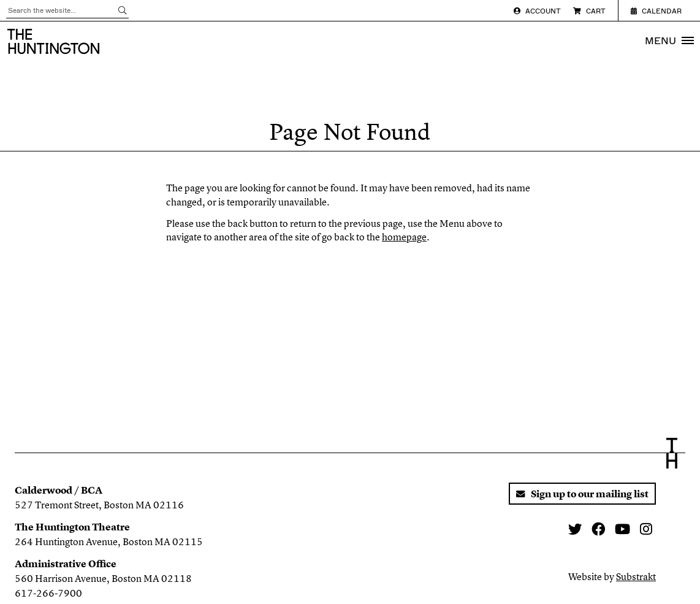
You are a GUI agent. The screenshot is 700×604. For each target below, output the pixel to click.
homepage (404, 237)
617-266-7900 (48, 593)
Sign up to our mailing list (582, 494)
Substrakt (636, 576)
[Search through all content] (67, 11)
